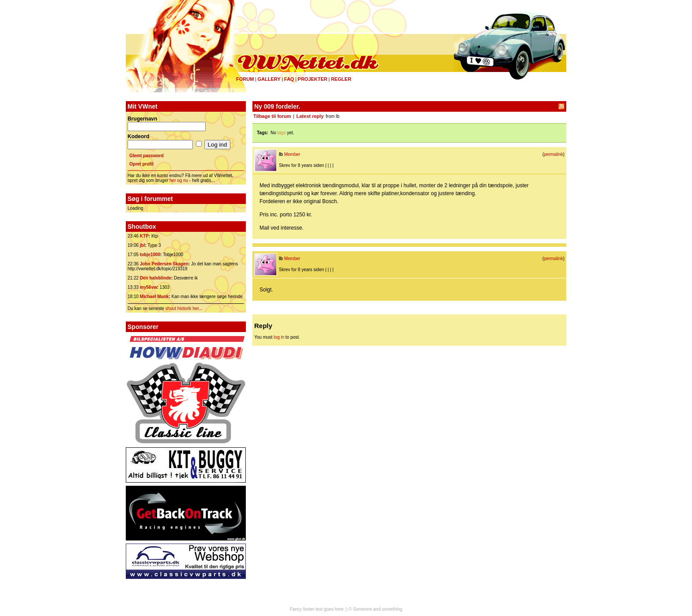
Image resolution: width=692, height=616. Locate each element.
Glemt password (147, 156)
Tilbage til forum (272, 116)
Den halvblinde (156, 278)
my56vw (149, 287)
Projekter (313, 79)
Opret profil (141, 164)
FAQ (289, 79)
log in (279, 337)
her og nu (179, 180)
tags (282, 133)
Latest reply (310, 116)
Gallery (269, 79)
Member (292, 154)
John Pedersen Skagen (164, 264)
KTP (144, 236)
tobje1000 (150, 255)
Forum (245, 79)
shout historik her (182, 308)
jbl (143, 245)
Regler (341, 79)
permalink (553, 154)
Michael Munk (154, 297)
